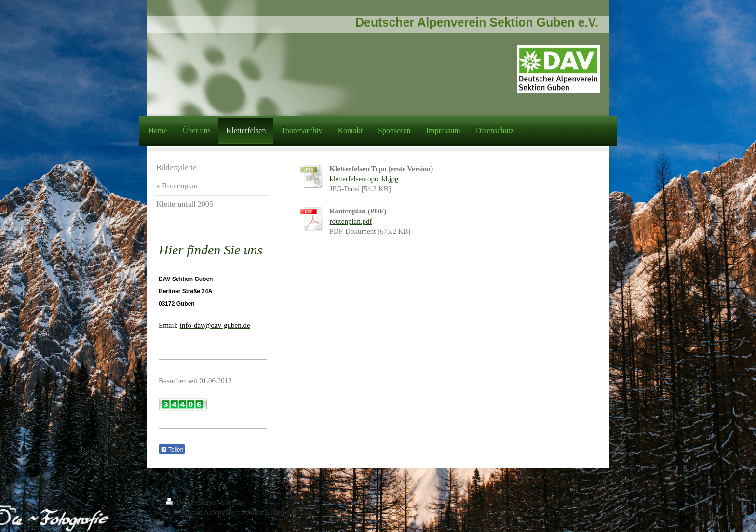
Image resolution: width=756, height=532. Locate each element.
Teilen (172, 450)
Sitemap (233, 502)
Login (581, 502)
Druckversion (192, 502)
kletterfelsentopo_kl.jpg (364, 179)
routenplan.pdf (351, 221)
